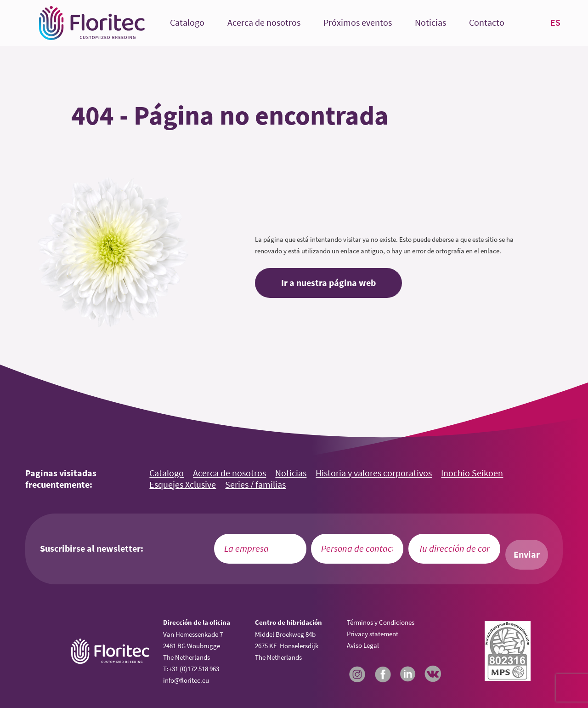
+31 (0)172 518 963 (194, 669)
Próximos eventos (358, 23)
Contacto (487, 23)
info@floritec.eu (186, 680)
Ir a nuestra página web (328, 283)
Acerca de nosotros (264, 23)
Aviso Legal (363, 645)
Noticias (430, 23)
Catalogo (187, 23)
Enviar (527, 554)
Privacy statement (373, 634)
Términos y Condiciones (381, 622)
